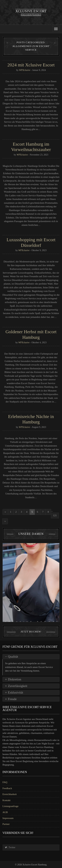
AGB (5, 812)
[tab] (31, 657)
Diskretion (15, 679)
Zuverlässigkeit (18, 686)
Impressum (8, 818)
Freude (12, 699)
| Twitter (10, 847)
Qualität (13, 657)
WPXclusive (25, 70)
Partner (6, 824)
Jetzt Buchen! (31, 632)
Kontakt (6, 800)
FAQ (5, 782)
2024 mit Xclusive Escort (31, 65)
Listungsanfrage (10, 806)
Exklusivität (16, 692)
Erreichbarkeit (10, 794)
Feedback (7, 788)
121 (55, 515)
